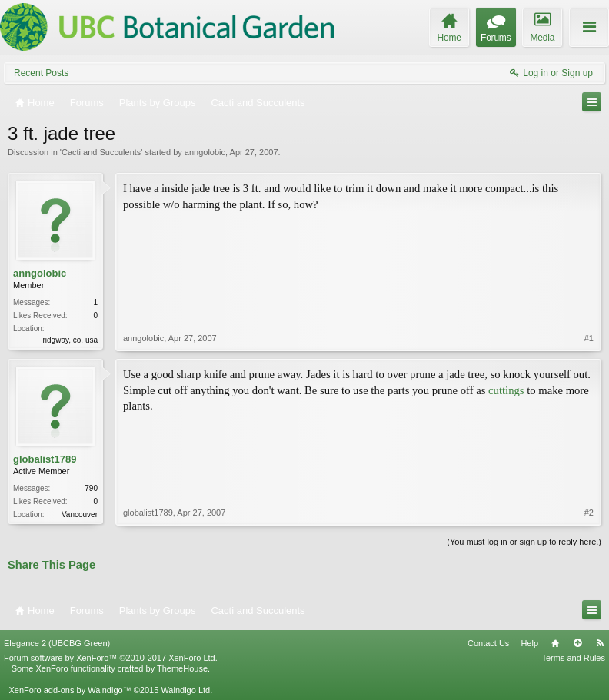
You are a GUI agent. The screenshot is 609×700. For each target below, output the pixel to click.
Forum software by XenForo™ (111, 658)
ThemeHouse (182, 668)
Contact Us (488, 643)
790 (91, 488)
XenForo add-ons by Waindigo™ (70, 690)
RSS (600, 643)
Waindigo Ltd (185, 690)
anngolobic (205, 152)
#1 (589, 338)
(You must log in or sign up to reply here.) (524, 542)
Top (577, 643)
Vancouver (80, 514)
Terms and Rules (573, 658)
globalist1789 (45, 459)
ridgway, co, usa (70, 340)
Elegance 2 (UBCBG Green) (57, 643)
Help (529, 643)
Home (555, 643)
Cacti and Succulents (101, 152)
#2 (589, 513)
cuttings (506, 390)
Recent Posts (41, 73)
